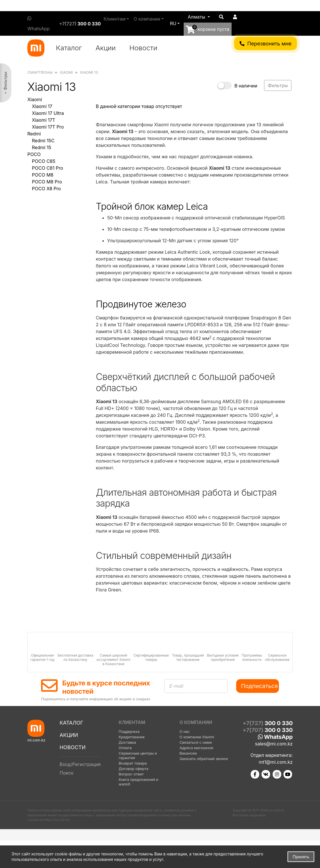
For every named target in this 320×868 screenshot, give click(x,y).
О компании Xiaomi (197, 737)
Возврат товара (133, 763)
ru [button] (173, 23)
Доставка (127, 742)
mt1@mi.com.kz (276, 762)
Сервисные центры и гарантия (138, 755)
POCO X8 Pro (46, 189)
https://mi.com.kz (57, 820)
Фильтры (5, 81)
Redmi (34, 134)
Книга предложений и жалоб (138, 782)
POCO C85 (44, 161)
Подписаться (259, 686)
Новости (143, 48)
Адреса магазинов (196, 748)
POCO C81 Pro (47, 168)
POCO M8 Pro (47, 182)
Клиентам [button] (115, 19)
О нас (185, 731)
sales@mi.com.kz (274, 744)
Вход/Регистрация (80, 764)
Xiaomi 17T (44, 120)
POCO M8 (43, 175)
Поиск (67, 773)
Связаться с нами (196, 742)
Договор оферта (133, 769)
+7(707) (268, 730)
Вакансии (188, 753)
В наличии (246, 86)
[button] (199, 17)
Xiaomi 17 (42, 106)
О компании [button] (147, 19)
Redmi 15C (43, 141)
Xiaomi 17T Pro (48, 127)
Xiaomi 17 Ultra (48, 113)
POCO (34, 154)
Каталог (69, 48)
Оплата (125, 748)
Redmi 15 (42, 147)
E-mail (176, 686)
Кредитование (132, 737)
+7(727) (80, 24)
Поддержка (129, 731)
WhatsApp (39, 24)
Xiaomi (35, 99)
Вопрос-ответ (131, 774)
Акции (106, 48)
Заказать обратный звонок (204, 759)
